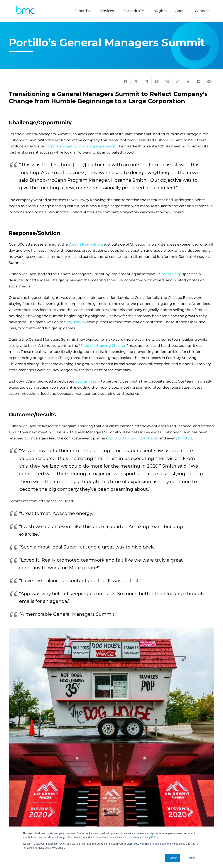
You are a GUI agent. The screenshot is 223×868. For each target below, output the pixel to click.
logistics (185, 438)
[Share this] (125, 82)
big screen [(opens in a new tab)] (76, 322)
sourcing (139, 438)
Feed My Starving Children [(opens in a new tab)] (103, 346)
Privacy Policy (150, 837)
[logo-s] (25, 11)
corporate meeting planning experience (80, 146)
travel (153, 438)
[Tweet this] (136, 82)
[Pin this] (157, 82)
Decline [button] (191, 858)
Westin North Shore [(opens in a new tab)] (86, 244)
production (120, 438)
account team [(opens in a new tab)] (88, 381)
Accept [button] (173, 858)
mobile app (171, 274)
